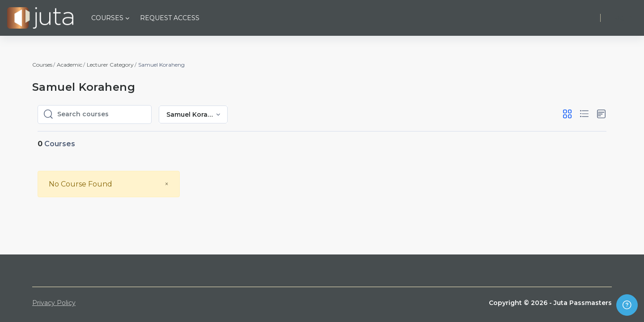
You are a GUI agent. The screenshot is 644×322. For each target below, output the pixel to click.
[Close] (167, 184)
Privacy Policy (54, 303)
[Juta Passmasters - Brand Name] (40, 18)
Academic (70, 65)
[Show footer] (627, 305)
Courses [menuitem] (107, 18)
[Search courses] (102, 114)
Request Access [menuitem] (170, 18)
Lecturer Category (110, 65)
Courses (42, 65)
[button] (567, 114)
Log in (622, 18)
